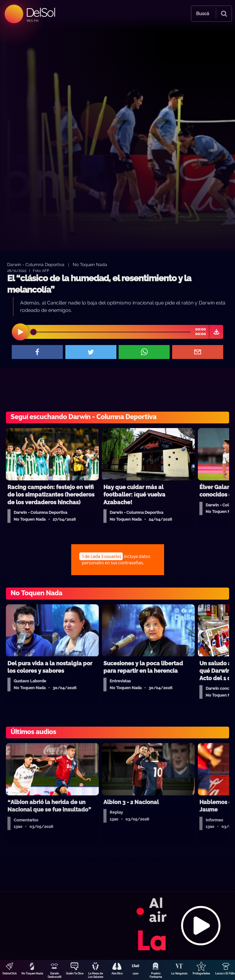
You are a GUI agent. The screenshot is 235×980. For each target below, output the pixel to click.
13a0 (136, 973)
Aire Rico (117, 973)
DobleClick (10, 973)
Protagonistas (201, 973)
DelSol (40, 12)
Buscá (202, 14)
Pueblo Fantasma (156, 975)
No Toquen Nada (32, 973)
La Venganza (179, 973)
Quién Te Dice (75, 973)
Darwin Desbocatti (54, 975)
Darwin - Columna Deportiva (36, 264)
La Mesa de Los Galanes (96, 975)
